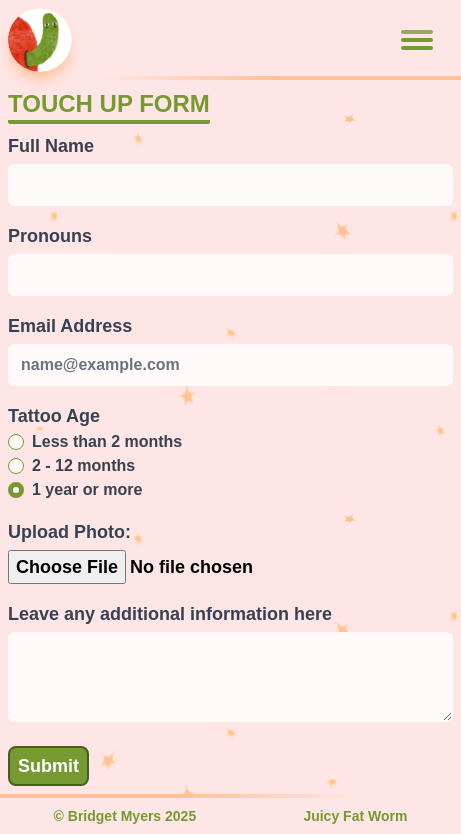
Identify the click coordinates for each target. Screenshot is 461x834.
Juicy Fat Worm (355, 816)
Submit (48, 766)
